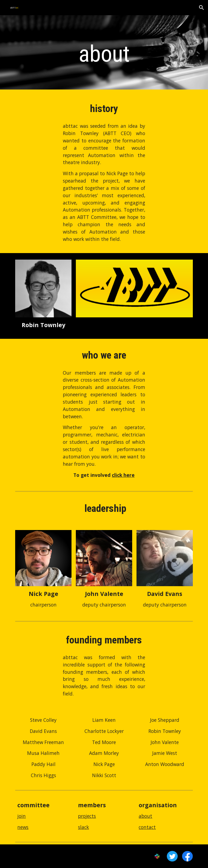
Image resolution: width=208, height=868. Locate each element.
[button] (201, 8)
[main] (104, 54)
